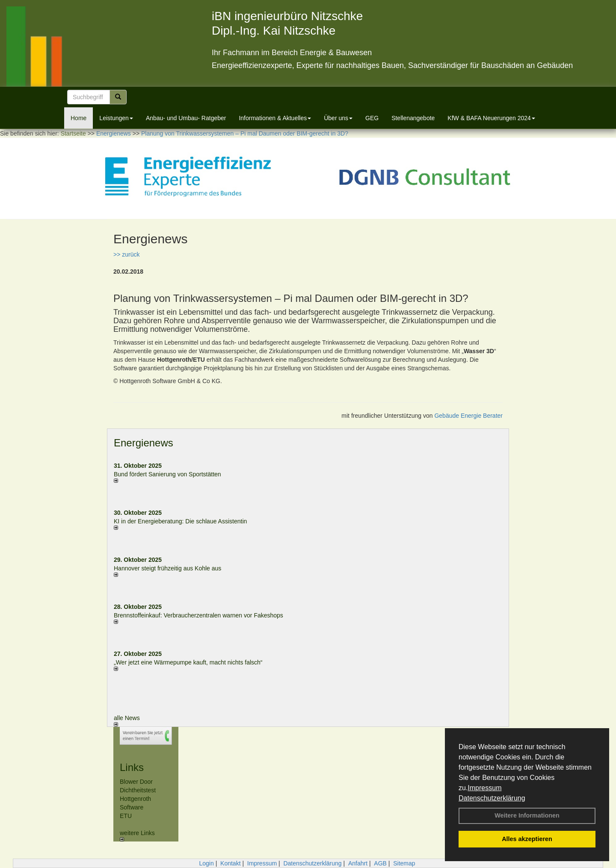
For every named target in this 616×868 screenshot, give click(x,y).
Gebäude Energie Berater (468, 416)
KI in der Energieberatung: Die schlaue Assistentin (180, 521)
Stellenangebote (413, 118)
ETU (126, 816)
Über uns (338, 118)
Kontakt (230, 863)
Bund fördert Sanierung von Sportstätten (168, 474)
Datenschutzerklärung (492, 798)
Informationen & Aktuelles (275, 118)
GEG (372, 118)
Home (78, 118)
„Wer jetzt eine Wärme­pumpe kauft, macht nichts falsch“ (188, 662)
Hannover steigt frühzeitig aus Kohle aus (167, 568)
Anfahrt (358, 863)
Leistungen (116, 118)
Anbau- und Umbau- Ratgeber (186, 118)
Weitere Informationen (527, 815)
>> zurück (126, 254)
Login (206, 863)
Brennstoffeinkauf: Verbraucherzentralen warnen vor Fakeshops (198, 615)
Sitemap (404, 863)
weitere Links (137, 836)
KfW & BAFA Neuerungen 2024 (491, 118)
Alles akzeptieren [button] (527, 839)
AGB (380, 863)
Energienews (144, 443)
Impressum (484, 788)
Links (132, 767)
